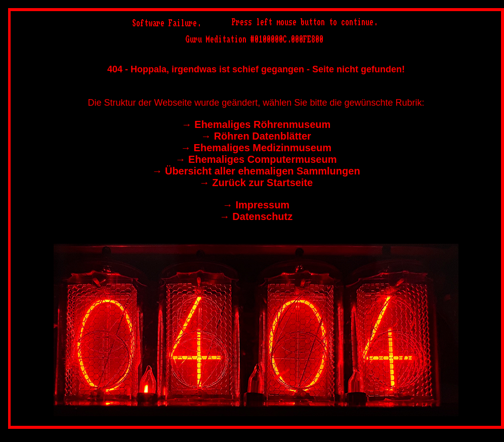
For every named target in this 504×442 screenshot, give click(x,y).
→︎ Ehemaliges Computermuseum (256, 159)
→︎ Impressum (256, 205)
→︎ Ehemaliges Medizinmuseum (256, 148)
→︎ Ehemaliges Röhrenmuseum (256, 124)
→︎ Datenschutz (256, 216)
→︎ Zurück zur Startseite (256, 183)
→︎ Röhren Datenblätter (256, 136)
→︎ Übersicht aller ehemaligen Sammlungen (256, 171)
